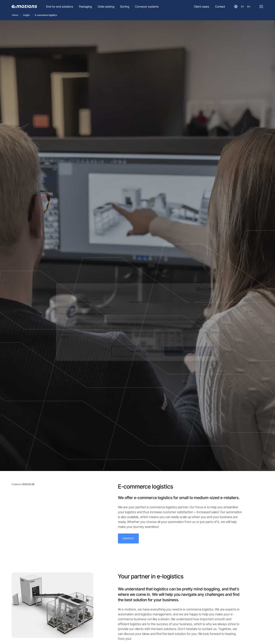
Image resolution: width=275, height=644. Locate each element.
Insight (26, 15)
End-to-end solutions (60, 7)
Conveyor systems (147, 7)
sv (242, 7)
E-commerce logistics (46, 15)
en (249, 7)
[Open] (261, 7)
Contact (220, 7)
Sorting (125, 7)
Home (15, 15)
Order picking (106, 7)
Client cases (202, 7)
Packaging (85, 7)
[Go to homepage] (24, 7)
